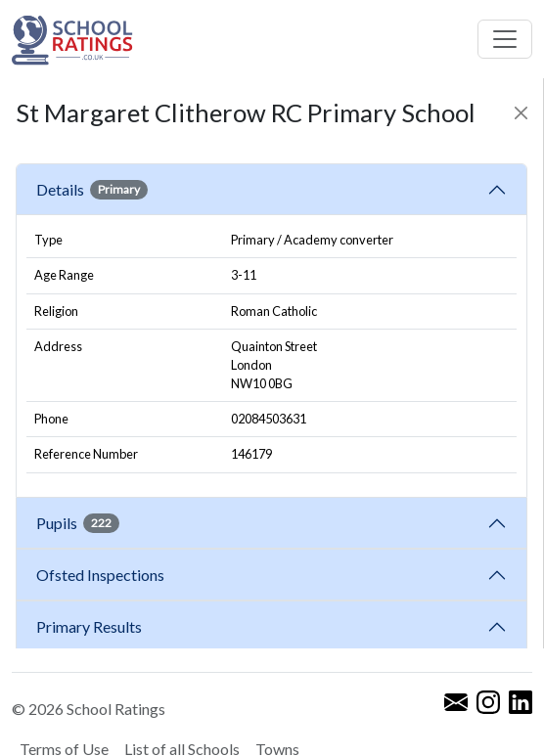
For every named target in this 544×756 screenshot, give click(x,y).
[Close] (521, 113)
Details (92, 190)
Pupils (78, 523)
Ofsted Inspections (103, 575)
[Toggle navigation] (505, 39)
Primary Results (89, 626)
